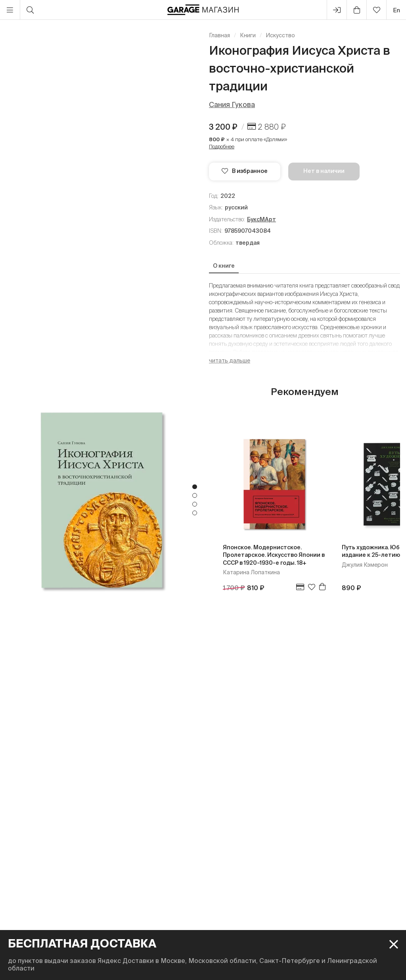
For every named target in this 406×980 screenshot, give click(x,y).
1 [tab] (195, 487)
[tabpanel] (101, 500)
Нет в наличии (324, 171)
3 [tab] (195, 504)
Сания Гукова (232, 105)
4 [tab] (195, 513)
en (396, 10)
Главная (219, 35)
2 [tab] (195, 496)
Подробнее (222, 147)
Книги (248, 35)
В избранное (245, 171)
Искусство (280, 35)
